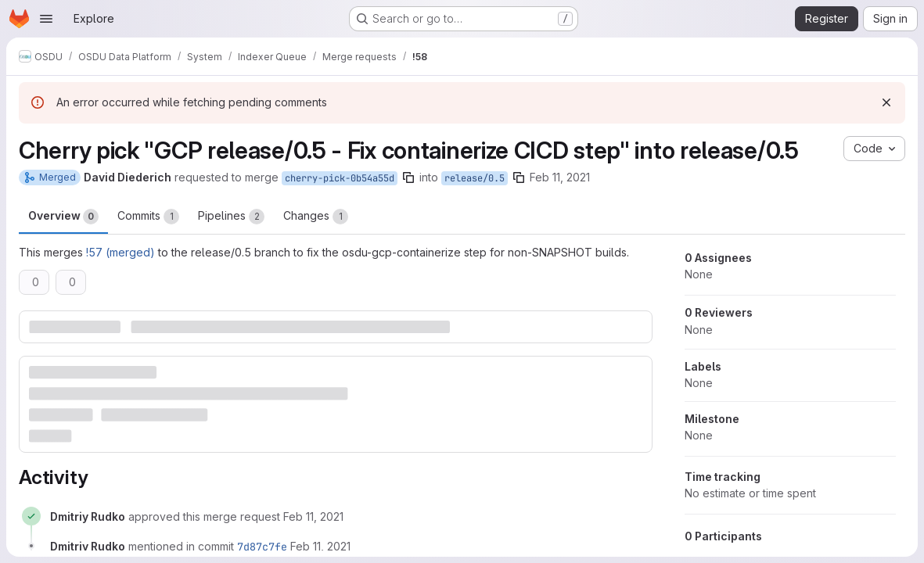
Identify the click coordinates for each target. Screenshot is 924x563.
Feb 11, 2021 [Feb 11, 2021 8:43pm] (560, 177)
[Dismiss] (886, 102)
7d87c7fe (262, 547)
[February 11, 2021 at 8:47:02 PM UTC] (320, 546)
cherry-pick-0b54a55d (340, 178)
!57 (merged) (120, 252)
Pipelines (231, 217)
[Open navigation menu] (46, 19)
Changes (316, 217)
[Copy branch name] (408, 178)
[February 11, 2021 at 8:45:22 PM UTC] (313, 516)
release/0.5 (475, 178)
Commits (148, 217)
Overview (63, 217)
